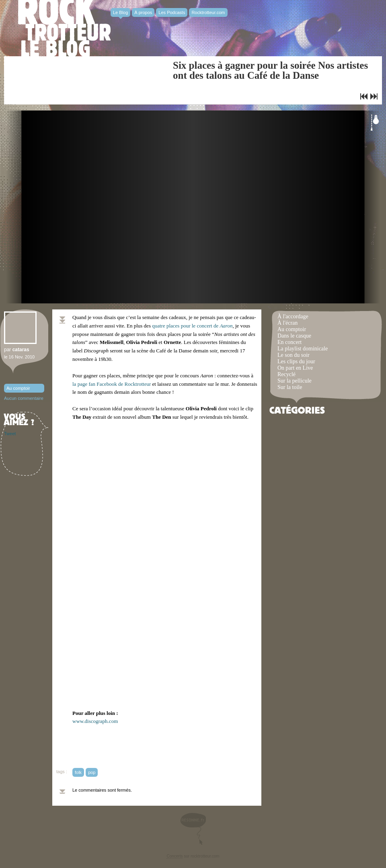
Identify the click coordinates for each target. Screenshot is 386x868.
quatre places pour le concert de (192, 326)
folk (78, 772)
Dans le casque (294, 336)
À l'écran (287, 323)
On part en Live (295, 368)
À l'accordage (293, 316)
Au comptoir (18, 388)
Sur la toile (290, 387)
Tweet (10, 434)
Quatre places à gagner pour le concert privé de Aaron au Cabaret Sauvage (364, 96)
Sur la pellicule (295, 381)
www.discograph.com (95, 721)
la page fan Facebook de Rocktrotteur (112, 384)
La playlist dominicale (303, 349)
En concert (289, 342)
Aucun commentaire (24, 398)
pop (92, 772)
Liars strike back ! (374, 96)
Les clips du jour (296, 361)
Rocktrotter (64, 28)
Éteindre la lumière (375, 123)
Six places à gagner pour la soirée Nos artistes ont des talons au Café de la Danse (270, 70)
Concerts (175, 856)
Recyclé (286, 374)
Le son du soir (294, 355)
